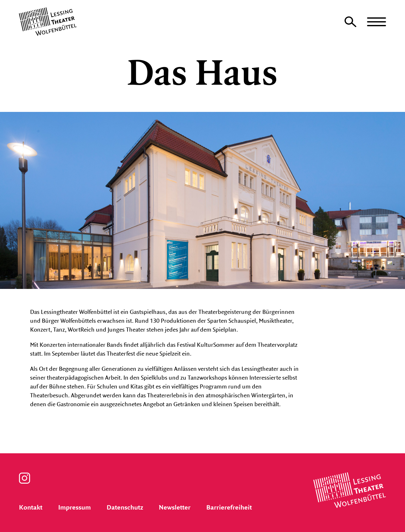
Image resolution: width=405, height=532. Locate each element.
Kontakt (31, 508)
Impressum (75, 508)
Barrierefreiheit (229, 508)
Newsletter (175, 508)
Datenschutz (125, 508)
